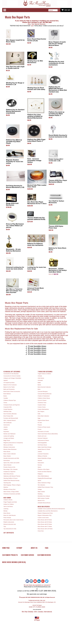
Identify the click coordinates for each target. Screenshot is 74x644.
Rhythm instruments (9, 522)
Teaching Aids (7, 483)
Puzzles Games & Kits (9, 467)
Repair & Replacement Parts (45, 513)
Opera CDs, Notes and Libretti (11, 463)
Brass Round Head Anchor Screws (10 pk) (37, 40)
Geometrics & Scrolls (43, 432)
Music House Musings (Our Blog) (14, 562)
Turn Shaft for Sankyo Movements (56, 202)
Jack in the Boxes (8, 506)
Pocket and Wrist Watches (45, 472)
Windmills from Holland (44, 496)
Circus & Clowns (42, 400)
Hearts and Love (42, 436)
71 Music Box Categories (45, 372)
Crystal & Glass (42, 405)
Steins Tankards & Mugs (44, 483)
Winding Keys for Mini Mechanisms (35, 62)
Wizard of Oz (41, 501)
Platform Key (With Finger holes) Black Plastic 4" (36, 140)
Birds (39, 389)
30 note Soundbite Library (37, 352)
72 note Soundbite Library (37, 346)
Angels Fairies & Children (44, 374)
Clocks (5, 403)
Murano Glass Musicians (10, 449)
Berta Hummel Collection (44, 387)
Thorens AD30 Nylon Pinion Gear (56, 227)
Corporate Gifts (8, 407)
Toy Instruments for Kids (10, 529)
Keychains (6, 432)
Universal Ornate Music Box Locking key (36, 289)
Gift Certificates (8, 423)
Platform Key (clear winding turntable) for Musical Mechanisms (35, 116)
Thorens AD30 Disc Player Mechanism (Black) (58, 181)
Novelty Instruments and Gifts (11, 458)
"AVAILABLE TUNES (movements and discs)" (49, 26)
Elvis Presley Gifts (8, 416)
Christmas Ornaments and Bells (12, 494)
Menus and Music (8, 445)
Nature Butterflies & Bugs (44, 458)
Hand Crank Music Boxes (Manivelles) (48, 434)
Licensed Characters (43, 454)
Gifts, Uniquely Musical (10, 420)
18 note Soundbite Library (37, 354)
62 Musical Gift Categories (12, 372)
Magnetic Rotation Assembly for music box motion (15, 162)
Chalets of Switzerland (44, 396)
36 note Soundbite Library (37, 350)
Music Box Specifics (44, 507)
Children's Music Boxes (44, 398)
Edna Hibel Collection (43, 416)
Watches (6, 487)
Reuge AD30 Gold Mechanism (12, 204)
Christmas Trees (42, 403)
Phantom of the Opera (44, 469)
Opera (39, 467)
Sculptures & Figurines (9, 472)
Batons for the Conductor (10, 385)
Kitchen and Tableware (9, 434)
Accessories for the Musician (11, 374)
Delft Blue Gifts (7, 412)
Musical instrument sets (10, 524)
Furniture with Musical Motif (11, 418)
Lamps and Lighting (9, 436)
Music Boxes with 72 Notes (45, 526)
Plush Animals (7, 518)
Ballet (39, 383)
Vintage (40, 489)
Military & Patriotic (42, 456)
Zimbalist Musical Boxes (44, 503)
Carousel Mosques (43, 391)
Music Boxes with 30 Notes (45, 520)
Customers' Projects (10, 555)
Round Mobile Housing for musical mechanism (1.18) (58, 136)
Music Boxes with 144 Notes (45, 529)
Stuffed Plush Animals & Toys (45, 487)
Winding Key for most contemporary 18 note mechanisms (56, 63)
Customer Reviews (44, 555)
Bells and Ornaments (9, 389)
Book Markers (7, 394)
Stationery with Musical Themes (12, 476)
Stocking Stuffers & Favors (10, 478)
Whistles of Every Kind (9, 489)
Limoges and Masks (9, 438)
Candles (6, 398)
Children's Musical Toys (10, 400)
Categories (5, 10)
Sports (39, 480)
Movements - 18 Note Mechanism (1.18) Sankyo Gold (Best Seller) (58, 270)
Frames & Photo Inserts (44, 427)
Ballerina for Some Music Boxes (58, 249)
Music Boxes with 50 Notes (45, 524)
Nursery (40, 465)
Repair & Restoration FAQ (45, 515)
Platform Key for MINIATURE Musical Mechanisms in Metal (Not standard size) (58, 89)
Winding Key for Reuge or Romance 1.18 (15, 84)
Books (5, 396)
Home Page (6, 548)
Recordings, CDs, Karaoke (11, 469)
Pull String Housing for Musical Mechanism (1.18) (15, 186)
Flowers (40, 425)
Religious (40, 474)
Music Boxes (7, 452)
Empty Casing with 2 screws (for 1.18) (56, 160)
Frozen (40, 429)
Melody (5, 511)
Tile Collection (41, 485)
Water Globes (41, 492)
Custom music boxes (43, 518)
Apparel (6, 380)
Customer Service (27, 555)
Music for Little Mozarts (10, 515)
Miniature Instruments (9, 447)
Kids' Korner (7, 498)
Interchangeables (42, 443)
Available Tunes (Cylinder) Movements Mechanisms (51, 509)
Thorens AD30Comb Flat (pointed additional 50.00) (36, 219)
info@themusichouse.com (43, 587)
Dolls (39, 414)
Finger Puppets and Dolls (10, 502)
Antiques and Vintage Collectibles (12, 378)
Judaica (6, 429)
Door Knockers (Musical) (10, 414)
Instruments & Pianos (43, 440)
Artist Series (41, 378)
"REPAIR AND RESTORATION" (20, 26)
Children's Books (8, 500)
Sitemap (19, 548)
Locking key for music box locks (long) (37, 268)
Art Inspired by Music (9, 383)
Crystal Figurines (8, 409)
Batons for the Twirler (9, 387)
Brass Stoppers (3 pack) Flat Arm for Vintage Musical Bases (57, 44)
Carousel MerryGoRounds (45, 394)
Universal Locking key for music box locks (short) (15, 268)
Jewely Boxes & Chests (44, 449)
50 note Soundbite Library (37, 348)
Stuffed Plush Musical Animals (11, 480)
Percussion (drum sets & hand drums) (13, 520)
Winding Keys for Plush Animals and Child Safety (36, 89)
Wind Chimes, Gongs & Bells (11, 492)
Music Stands (7, 456)
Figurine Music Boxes (43, 420)
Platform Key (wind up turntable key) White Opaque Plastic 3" (56, 114)
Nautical (40, 460)
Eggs (39, 418)
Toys (5, 526)
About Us (34, 548)
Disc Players (41, 412)
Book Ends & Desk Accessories (12, 391)
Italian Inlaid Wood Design (45, 447)
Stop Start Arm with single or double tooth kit (15, 67)
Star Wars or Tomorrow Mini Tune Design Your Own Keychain (14, 291)
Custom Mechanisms (43, 409)
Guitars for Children (9, 504)
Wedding (40, 494)
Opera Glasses (7, 465)
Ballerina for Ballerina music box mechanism (35, 244)
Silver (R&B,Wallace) (43, 476)
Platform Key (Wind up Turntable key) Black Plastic (14, 142)
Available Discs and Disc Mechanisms (48, 511)
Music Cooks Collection (10, 454)
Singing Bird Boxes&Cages (45, 478)
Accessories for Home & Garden (12, 376)
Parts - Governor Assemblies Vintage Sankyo (34, 161)
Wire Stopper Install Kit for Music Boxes (15, 41)
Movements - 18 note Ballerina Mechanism (13, 250)
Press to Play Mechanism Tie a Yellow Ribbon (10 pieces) (15, 226)
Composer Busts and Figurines (12, 405)
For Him (40, 423)
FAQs (47, 548)
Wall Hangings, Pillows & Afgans (12, 485)
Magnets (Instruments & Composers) (13, 443)
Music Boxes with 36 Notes (45, 522)
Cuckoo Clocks (42, 407)
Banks (39, 385)
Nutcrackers (7, 460)
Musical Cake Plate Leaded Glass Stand (37, 186)
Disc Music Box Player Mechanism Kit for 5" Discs (37, 203)
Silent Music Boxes (8, 474)
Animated (40, 380)
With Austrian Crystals (43, 498)
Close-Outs (41, 531)
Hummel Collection (43, 438)
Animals (40, 376)
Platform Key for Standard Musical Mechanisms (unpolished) (15, 111)
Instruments (7, 425)
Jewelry (5, 427)
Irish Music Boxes (42, 445)
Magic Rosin (7, 440)
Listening (6, 509)
